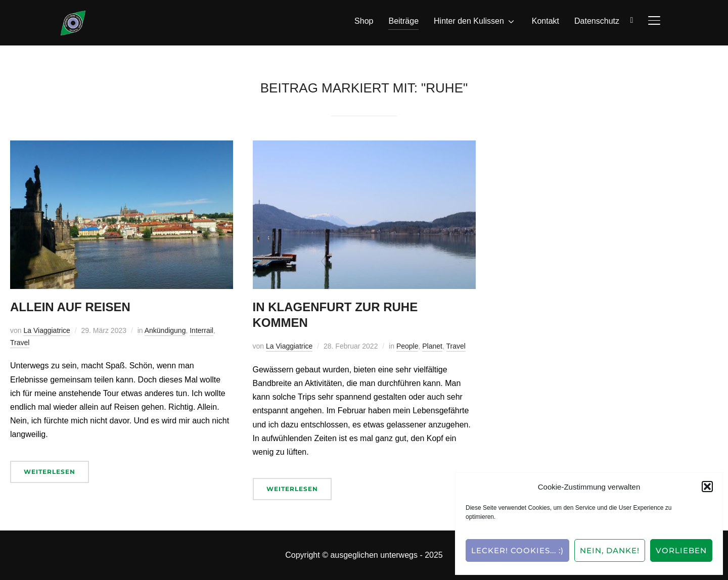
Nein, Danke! (610, 550)
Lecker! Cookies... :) (517, 550)
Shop (364, 21)
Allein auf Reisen (70, 307)
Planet (432, 346)
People (407, 346)
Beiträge (403, 21)
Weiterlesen (50, 472)
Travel (20, 343)
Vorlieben (681, 550)
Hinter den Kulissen (469, 21)
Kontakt (545, 21)
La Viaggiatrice (47, 330)
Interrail (201, 330)
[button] (707, 487)
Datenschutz (597, 21)
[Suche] (632, 19)
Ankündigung (165, 330)
